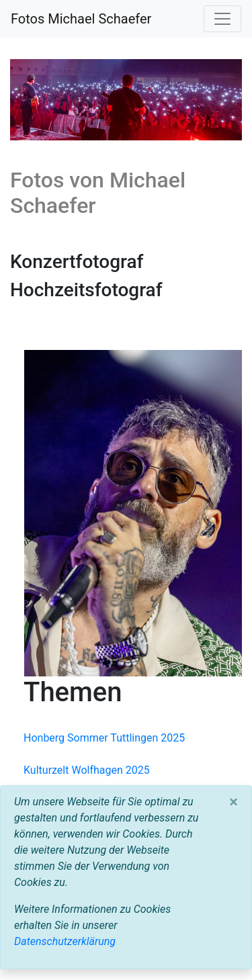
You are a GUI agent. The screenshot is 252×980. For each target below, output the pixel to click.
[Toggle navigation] (222, 19)
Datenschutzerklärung (65, 941)
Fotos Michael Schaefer (81, 19)
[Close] (234, 802)
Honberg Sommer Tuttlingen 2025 (104, 738)
